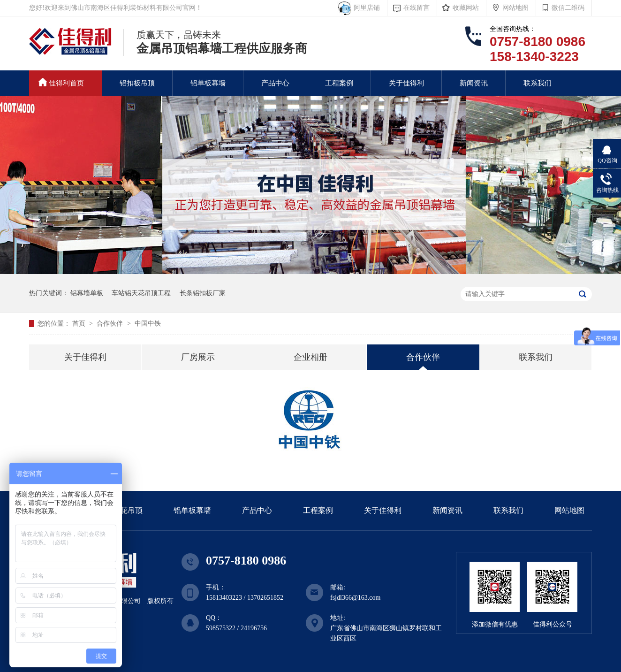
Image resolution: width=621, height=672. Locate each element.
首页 (80, 324)
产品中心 (275, 83)
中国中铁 (148, 324)
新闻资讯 (474, 83)
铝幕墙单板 (87, 293)
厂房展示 (198, 357)
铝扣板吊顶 (137, 83)
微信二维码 (568, 8)
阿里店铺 (365, 8)
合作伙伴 (111, 324)
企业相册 (310, 357)
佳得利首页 (61, 82)
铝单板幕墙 (208, 83)
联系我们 (538, 83)
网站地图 (515, 8)
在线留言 (417, 8)
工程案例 (339, 83)
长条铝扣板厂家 (203, 293)
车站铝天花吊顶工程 (141, 293)
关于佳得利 (406, 83)
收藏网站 (466, 8)
